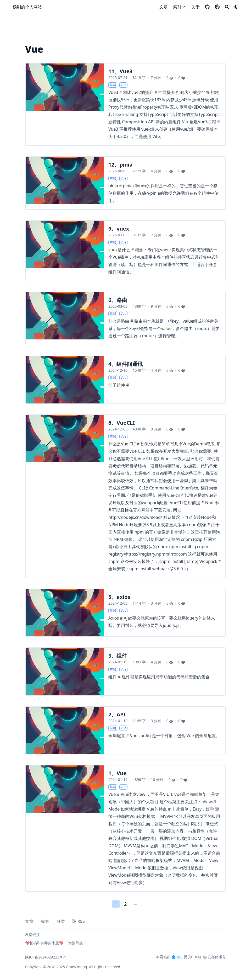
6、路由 (118, 300)
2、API (117, 714)
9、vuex (119, 229)
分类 (61, 921)
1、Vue (117, 773)
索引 (177, 7)
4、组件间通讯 (125, 364)
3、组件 (118, 656)
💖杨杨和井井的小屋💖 (44, 943)
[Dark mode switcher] (236, 7)
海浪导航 (76, 943)
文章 (29, 921)
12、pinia (120, 165)
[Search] (227, 7)
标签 (45, 921)
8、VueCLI (122, 423)
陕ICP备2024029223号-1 (46, 957)
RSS (79, 921)
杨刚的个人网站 (27, 7)
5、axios (119, 597)
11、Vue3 (120, 71)
